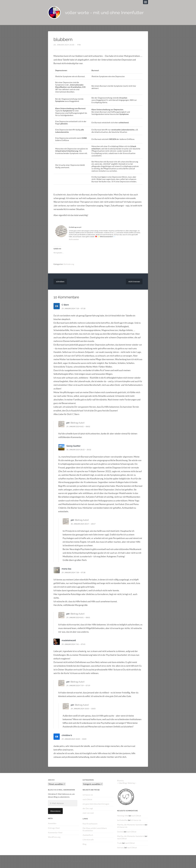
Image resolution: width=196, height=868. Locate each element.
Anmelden (52, 823)
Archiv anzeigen (74, 239)
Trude (119, 843)
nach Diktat (87, 799)
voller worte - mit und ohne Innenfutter (104, 13)
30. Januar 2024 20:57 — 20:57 (83, 524)
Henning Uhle (123, 816)
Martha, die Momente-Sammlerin (131, 825)
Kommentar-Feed (55, 832)
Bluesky (120, 780)
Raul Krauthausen (90, 824)
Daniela (120, 832)
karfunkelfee (122, 820)
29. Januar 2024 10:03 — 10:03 (83, 709)
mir (115, 233)
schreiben (60, 281)
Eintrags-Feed (54, 828)
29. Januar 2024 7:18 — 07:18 (73, 308)
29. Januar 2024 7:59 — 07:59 (78, 685)
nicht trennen (134, 281)
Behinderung (69, 264)
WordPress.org (54, 837)
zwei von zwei (88, 813)
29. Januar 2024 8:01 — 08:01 (78, 617)
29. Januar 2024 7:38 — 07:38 (73, 572)
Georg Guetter (73, 446)
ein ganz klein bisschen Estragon (96, 804)
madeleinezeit (69, 640)
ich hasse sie (88, 795)
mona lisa (66, 569)
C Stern (65, 305)
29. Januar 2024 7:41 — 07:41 (73, 644)
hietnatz (121, 847)
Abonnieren (55, 811)
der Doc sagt (88, 808)
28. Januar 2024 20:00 (64, 45)
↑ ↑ (147, 861)
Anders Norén (138, 861)
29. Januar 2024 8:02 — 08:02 (78, 426)
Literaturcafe (88, 839)
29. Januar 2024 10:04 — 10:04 (74, 739)
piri (79, 45)
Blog (84, 844)
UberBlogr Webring (127, 783)
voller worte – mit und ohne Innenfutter (78, 861)
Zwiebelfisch (88, 835)
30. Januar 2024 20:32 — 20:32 (79, 450)
